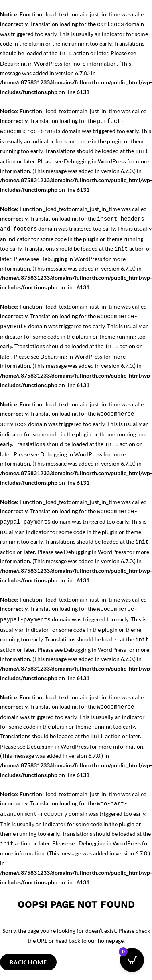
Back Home (28, 962)
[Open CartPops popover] (132, 960)
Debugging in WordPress (31, 63)
